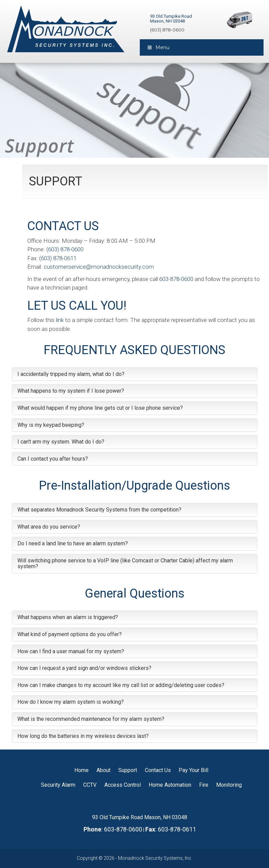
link (60, 320)
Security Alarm (58, 785)
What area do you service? (49, 527)
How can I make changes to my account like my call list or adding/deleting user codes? (121, 685)
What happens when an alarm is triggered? (68, 617)
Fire (204, 785)
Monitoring (229, 785)
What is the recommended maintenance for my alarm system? (91, 719)
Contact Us (158, 770)
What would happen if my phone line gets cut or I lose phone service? (100, 408)
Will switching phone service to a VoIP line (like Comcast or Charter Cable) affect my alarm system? (125, 564)
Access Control (123, 785)
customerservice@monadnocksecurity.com (99, 267)
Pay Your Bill (193, 770)
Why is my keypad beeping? (51, 425)
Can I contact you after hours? (53, 459)
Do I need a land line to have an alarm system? (73, 543)
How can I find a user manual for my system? (71, 651)
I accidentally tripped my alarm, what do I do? (71, 374)
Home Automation (170, 785)
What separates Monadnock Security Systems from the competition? (99, 510)
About (103, 770)
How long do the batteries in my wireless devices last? (83, 736)
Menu (158, 47)
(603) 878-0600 (167, 30)
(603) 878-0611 (58, 258)
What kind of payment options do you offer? (70, 634)
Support (128, 770)
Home (81, 770)
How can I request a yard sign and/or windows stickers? (84, 668)
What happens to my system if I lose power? (71, 391)
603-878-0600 (176, 279)
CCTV (90, 785)
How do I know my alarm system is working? (71, 702)
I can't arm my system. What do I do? (61, 442)
